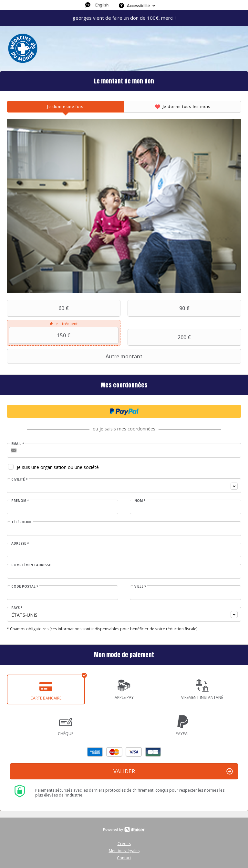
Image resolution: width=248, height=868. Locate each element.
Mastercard (114, 752)
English (102, 5)
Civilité (19, 479)
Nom (140, 501)
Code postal (25, 586)
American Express (95, 752)
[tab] (65, 107)
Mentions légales (124, 851)
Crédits (124, 844)
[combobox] (124, 486)
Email (18, 444)
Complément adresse (31, 565)
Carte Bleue (153, 752)
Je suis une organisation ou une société (58, 467)
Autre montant (75, 356)
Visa (134, 752)
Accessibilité (138, 5)
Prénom (20, 501)
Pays (17, 608)
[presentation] (65, 107)
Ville (140, 586)
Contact (124, 858)
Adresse (20, 543)
